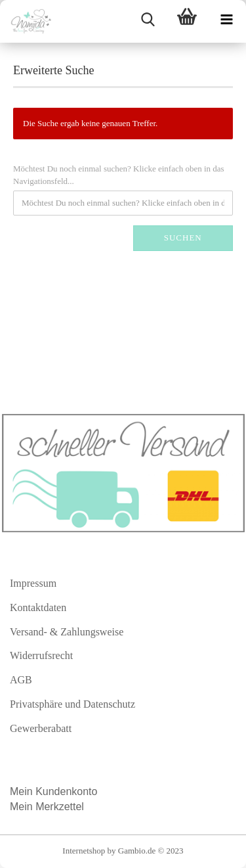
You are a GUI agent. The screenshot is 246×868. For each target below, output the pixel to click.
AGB (21, 680)
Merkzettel (61, 807)
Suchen (183, 238)
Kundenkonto (66, 791)
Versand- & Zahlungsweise (67, 632)
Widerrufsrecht (41, 655)
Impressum (33, 583)
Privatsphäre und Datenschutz (72, 704)
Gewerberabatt (41, 728)
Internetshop (84, 851)
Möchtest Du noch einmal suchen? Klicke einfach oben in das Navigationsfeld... (119, 175)
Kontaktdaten (38, 607)
